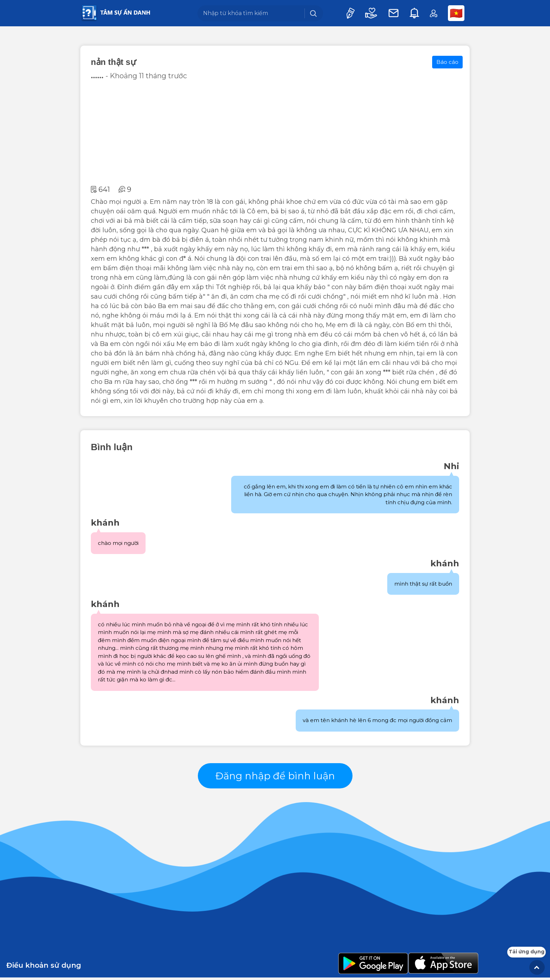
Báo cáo (447, 62)
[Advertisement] (275, 133)
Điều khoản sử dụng (44, 968)
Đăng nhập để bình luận (275, 777)
